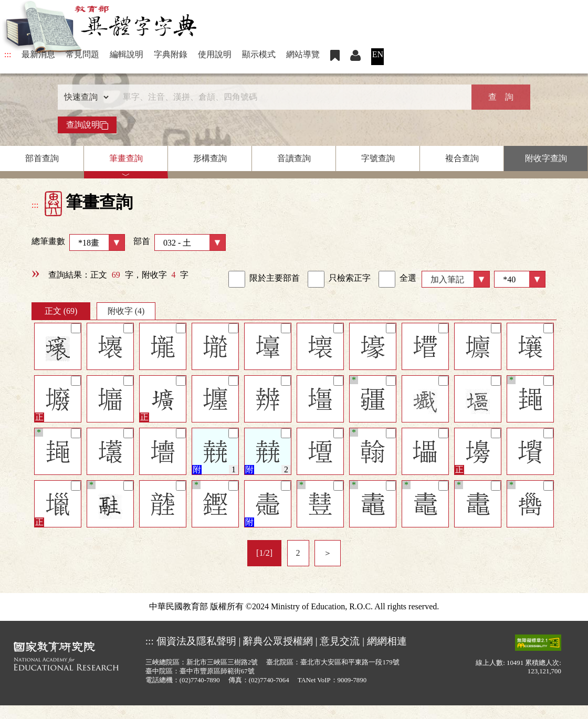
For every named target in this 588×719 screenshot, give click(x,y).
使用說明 (215, 54)
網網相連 (387, 641)
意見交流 (340, 641)
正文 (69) (61, 311)
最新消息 (38, 54)
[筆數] (520, 279)
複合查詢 (462, 158)
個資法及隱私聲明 (196, 641)
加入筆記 (447, 279)
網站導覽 (303, 54)
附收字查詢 (546, 158)
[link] (237, 279)
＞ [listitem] (328, 553)
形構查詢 (210, 158)
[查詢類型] (84, 97)
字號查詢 (378, 158)
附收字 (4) (126, 311)
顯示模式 (259, 54)
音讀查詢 (294, 158)
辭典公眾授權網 (278, 641)
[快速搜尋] (290, 97)
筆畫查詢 (126, 158)
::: (8, 54)
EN (378, 54)
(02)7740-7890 (200, 680)
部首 (180, 242)
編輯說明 (127, 54)
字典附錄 (171, 54)
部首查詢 (42, 158)
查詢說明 (87, 125)
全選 (397, 279)
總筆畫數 (78, 242)
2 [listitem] (298, 553)
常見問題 (82, 54)
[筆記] (76, 328)
